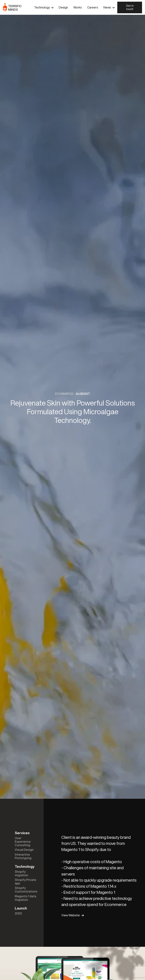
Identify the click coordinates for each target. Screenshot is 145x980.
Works (78, 7)
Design (63, 7)
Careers (93, 7)
